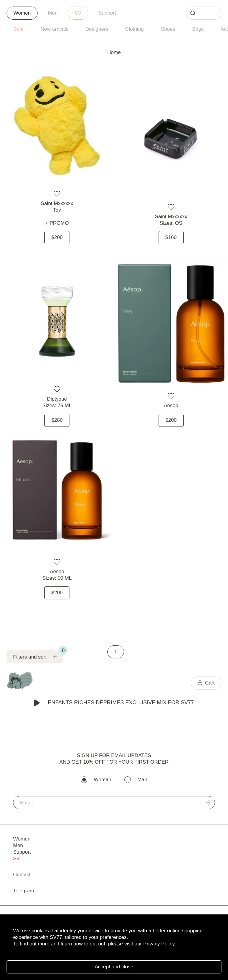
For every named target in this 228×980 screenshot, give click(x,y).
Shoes (168, 29)
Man (142, 780)
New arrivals (55, 29)
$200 (57, 237)
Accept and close (114, 967)
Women (22, 13)
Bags (198, 29)
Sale (18, 29)
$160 (171, 237)
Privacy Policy (159, 944)
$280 (57, 420)
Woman (103, 780)
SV (78, 13)
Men (53, 13)
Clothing (134, 29)
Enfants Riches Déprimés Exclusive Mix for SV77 (114, 703)
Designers (97, 29)
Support (107, 13)
